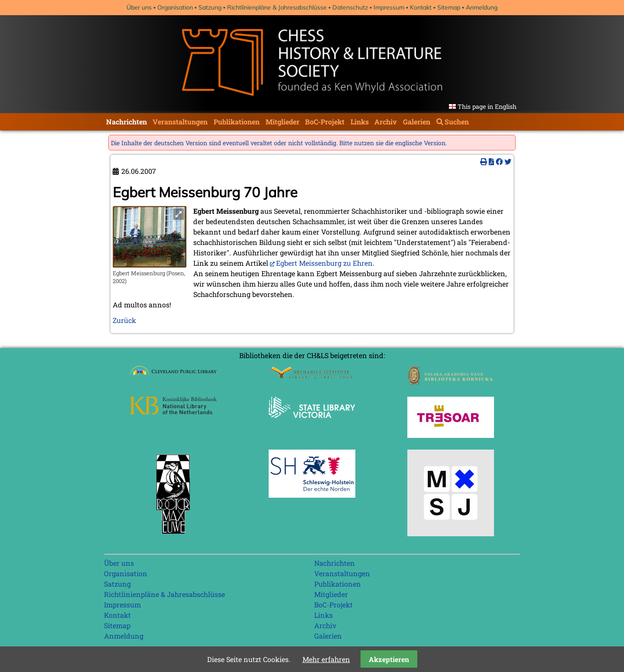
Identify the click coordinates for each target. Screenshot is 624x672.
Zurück (124, 320)
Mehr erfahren (326, 659)
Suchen (457, 122)
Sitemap (449, 7)
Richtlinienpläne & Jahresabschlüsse (277, 7)
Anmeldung (482, 7)
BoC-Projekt (325, 122)
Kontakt (421, 7)
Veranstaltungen (180, 122)
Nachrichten (127, 122)
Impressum (389, 7)
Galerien (417, 122)
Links (360, 122)
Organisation (175, 7)
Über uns (139, 7)
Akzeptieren (389, 659)
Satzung (210, 7)
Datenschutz (350, 7)
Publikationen (237, 122)
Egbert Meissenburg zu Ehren (324, 263)
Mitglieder (283, 122)
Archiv (386, 122)
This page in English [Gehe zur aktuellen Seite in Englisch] (487, 106)
